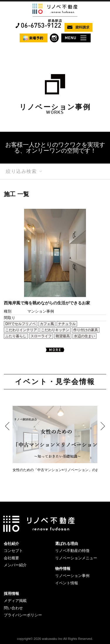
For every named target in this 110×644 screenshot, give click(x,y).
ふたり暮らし (16, 336)
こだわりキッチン (55, 330)
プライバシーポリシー (23, 615)
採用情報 (11, 594)
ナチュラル (67, 324)
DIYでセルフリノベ (21, 324)
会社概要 (11, 558)
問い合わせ (13, 608)
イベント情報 (67, 583)
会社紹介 (11, 544)
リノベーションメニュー (76, 558)
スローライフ (41, 336)
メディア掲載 (15, 601)
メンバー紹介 (15, 565)
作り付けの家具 (86, 330)
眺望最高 (63, 336)
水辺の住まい (84, 336)
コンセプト (13, 551)
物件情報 (63, 569)
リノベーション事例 (72, 576)
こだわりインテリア (21, 330)
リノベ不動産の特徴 (72, 551)
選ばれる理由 (67, 544)
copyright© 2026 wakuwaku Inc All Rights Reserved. (55, 639)
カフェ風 (47, 324)
